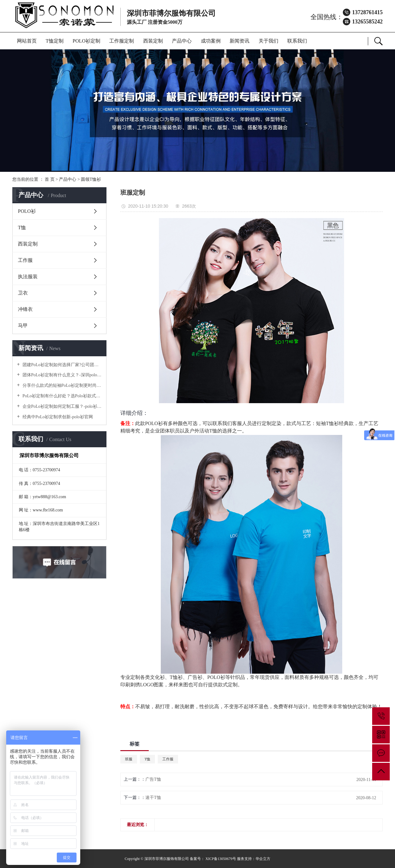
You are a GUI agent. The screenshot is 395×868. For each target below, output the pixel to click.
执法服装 (28, 277)
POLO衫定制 (86, 41)
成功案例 (211, 41)
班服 (129, 759)
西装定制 (153, 41)
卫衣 (23, 293)
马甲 (23, 326)
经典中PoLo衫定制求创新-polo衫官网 (57, 417)
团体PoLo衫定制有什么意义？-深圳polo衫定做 (62, 375)
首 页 (50, 179)
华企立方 (263, 859)
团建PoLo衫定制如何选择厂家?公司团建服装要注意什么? (62, 365)
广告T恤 (153, 779)
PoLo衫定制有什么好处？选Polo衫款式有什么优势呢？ (62, 396)
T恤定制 (55, 41)
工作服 (25, 260)
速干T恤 (153, 798)
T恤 (22, 227)
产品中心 (182, 41)
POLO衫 (27, 211)
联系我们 (297, 41)
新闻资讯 (239, 41)
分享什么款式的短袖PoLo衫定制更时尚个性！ (62, 385)
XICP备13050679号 (221, 859)
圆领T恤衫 (91, 179)
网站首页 (27, 41)
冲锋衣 (25, 309)
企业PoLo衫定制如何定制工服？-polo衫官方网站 (62, 406)
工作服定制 (122, 41)
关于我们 (268, 41)
